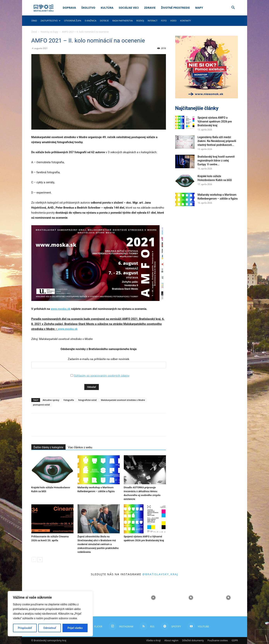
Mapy (199, 8)
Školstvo (88, 8)
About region (171, 640)
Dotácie (104, 21)
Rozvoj (140, 21)
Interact (152, 21)
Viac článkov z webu (80, 447)
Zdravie (150, 8)
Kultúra (107, 8)
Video (173, 21)
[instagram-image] (116, 598)
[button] (233, 8)
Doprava (69, 8)
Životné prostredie (175, 8)
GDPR (235, 640)
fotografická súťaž (87, 400)
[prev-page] (34, 560)
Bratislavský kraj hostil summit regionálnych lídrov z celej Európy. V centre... (216, 161)
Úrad (34, 21)
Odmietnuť (50, 628)
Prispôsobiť (25, 628)
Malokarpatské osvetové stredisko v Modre (123, 400)
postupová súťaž (41, 405)
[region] (50, 614)
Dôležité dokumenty (193, 640)
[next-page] (40, 560)
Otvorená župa (73, 21)
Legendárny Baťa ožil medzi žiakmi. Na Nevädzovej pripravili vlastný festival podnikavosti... (217, 141)
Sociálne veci (129, 8)
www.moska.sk (61, 309)
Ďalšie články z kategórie (49, 447)
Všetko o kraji (153, 640)
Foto (164, 21)
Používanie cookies (218, 640)
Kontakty (185, 21)
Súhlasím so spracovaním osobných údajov (102, 376)
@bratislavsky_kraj (160, 574)
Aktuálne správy (51, 400)
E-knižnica (91, 21)
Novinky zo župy (49, 32)
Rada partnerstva (123, 21)
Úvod (34, 32)
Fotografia (69, 400)
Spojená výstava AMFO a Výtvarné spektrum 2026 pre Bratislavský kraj (215, 121)
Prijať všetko (75, 628)
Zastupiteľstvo (50, 21)
